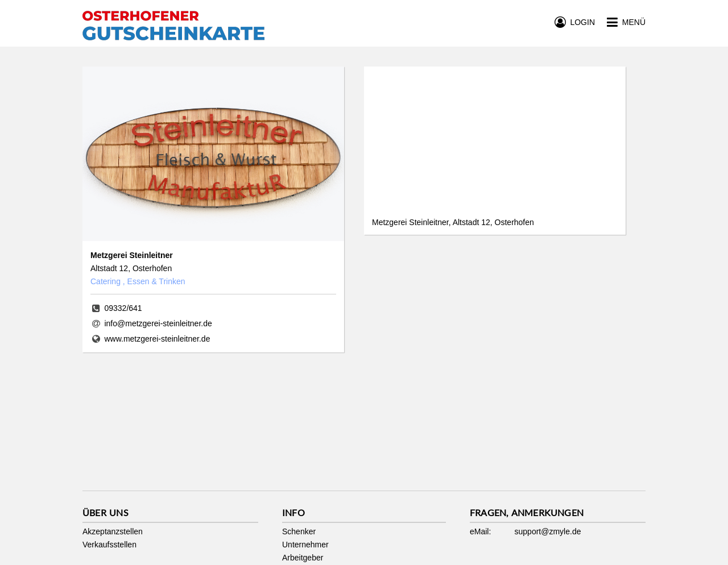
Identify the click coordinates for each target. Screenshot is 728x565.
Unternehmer (305, 545)
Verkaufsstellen (109, 545)
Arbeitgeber (303, 558)
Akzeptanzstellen (113, 531)
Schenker (299, 531)
